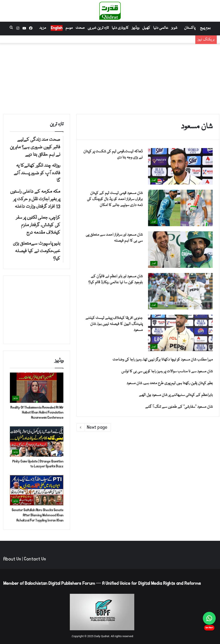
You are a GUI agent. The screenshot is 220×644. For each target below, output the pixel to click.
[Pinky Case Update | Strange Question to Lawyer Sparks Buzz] (37, 442)
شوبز (174, 28)
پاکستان (190, 28)
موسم (69, 28)
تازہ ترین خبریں (98, 28)
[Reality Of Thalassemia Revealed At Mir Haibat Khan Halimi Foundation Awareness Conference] (37, 388)
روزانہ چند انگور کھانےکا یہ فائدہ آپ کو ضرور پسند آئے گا (147, 42)
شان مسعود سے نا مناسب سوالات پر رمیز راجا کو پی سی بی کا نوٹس (167, 372)
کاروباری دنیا (120, 28)
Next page (94, 427)
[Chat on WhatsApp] (209, 618)
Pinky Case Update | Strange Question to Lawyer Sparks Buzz (38, 464)
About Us (12, 559)
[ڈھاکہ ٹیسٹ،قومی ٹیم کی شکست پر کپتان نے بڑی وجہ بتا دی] (180, 166)
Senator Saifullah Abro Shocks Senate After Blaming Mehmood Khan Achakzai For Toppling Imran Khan (37, 515)
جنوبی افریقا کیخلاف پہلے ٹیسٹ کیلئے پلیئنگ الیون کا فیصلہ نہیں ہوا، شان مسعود (114, 324)
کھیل (146, 28)
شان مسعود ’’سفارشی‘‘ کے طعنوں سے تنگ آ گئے (179, 407)
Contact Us (35, 559)
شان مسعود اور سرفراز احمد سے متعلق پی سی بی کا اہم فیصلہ (114, 238)
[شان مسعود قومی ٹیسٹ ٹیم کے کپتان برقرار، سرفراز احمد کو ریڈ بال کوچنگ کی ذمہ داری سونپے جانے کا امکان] (180, 208)
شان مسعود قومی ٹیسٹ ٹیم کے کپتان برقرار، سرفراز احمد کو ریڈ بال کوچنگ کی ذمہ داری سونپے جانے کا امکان (115, 199)
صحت (80, 28)
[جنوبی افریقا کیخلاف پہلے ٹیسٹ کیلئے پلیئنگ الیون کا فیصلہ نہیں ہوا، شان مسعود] (180, 333)
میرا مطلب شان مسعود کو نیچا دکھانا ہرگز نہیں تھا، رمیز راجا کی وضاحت (163, 360)
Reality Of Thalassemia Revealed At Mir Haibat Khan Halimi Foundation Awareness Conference (37, 413)
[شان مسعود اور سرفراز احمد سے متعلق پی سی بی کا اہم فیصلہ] (180, 250)
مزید (43, 28)
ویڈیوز (135, 28)
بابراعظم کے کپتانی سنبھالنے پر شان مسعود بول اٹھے (176, 395)
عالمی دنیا (161, 28)
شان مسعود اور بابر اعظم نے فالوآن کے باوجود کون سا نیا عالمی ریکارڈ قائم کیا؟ (115, 280)
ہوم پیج (205, 28)
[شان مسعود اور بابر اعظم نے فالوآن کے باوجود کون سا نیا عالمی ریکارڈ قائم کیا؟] (180, 291)
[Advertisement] (110, 77)
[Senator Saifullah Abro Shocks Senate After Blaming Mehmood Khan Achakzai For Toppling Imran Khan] (37, 490)
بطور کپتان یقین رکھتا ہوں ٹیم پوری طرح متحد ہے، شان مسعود (170, 383)
